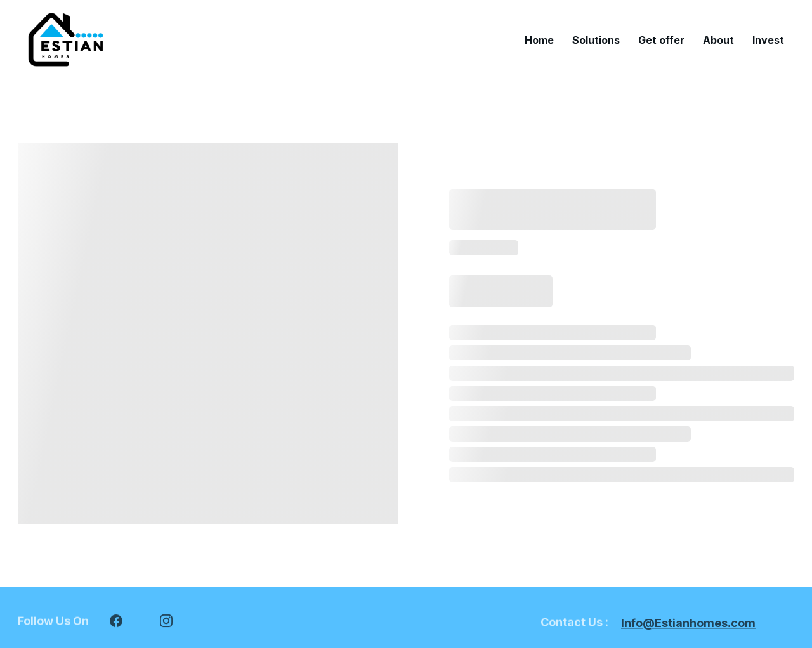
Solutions (596, 40)
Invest (768, 40)
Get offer (661, 40)
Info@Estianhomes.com (688, 624)
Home (539, 40)
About (718, 40)
